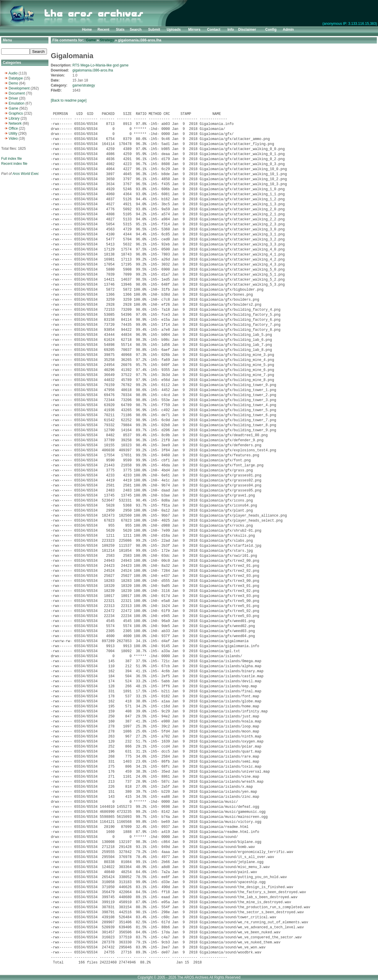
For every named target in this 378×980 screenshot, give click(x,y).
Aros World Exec (26, 174)
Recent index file (14, 164)
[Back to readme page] (69, 100)
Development (19, 88)
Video (13, 139)
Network (15, 123)
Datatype (16, 78)
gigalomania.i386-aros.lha (93, 70)
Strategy (107, 40)
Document (17, 93)
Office (13, 128)
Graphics (16, 113)
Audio (13, 73)
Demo (13, 83)
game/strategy (84, 85)
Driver (13, 98)
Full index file (12, 159)
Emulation (16, 103)
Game (13, 108)
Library (14, 118)
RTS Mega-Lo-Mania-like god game (100, 65)
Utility (13, 134)
